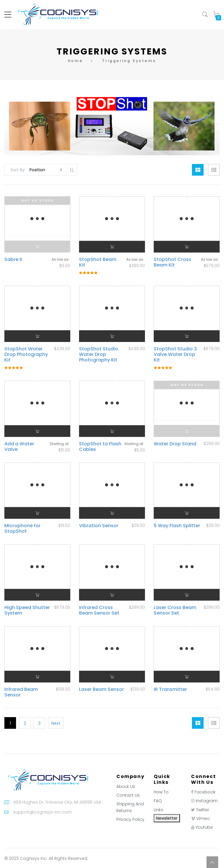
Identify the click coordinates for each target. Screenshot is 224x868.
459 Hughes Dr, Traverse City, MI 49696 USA (57, 802)
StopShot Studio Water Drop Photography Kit (99, 354)
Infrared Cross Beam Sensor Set (99, 610)
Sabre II (13, 259)
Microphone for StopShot (22, 528)
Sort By (17, 170)
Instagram (207, 801)
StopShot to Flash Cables (100, 447)
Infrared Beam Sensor (21, 692)
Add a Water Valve (19, 447)
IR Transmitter (170, 689)
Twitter (203, 810)
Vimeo (203, 818)
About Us (126, 786)
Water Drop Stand (175, 444)
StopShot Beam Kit (98, 262)
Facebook (205, 792)
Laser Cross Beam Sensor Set (175, 610)
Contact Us (128, 795)
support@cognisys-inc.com (42, 812)
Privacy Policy (130, 819)
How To (161, 792)
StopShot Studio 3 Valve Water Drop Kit (175, 354)
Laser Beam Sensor (101, 689)
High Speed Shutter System (27, 610)
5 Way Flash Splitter (177, 526)
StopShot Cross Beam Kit (173, 262)
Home (75, 61)
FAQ (158, 801)
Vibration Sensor (99, 526)
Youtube (204, 827)
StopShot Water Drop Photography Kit (26, 354)
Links (159, 810)
